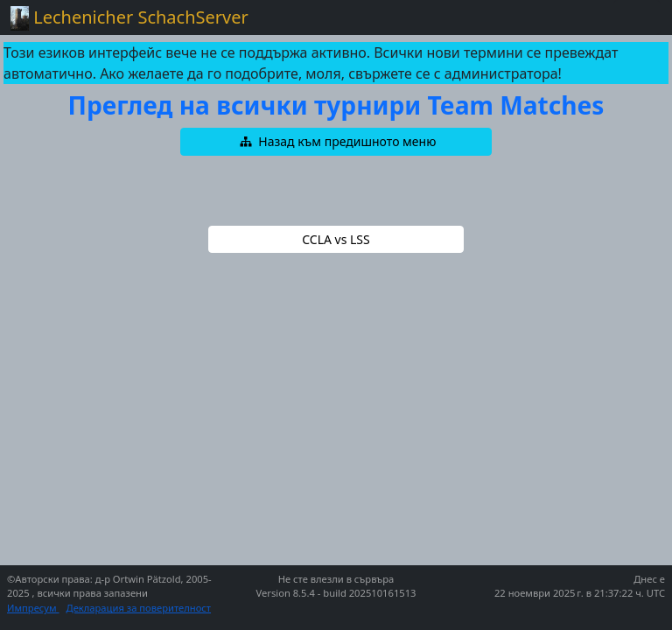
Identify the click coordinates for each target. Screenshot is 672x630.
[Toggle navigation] (637, 17)
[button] (336, 142)
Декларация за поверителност (139, 608)
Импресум (33, 608)
